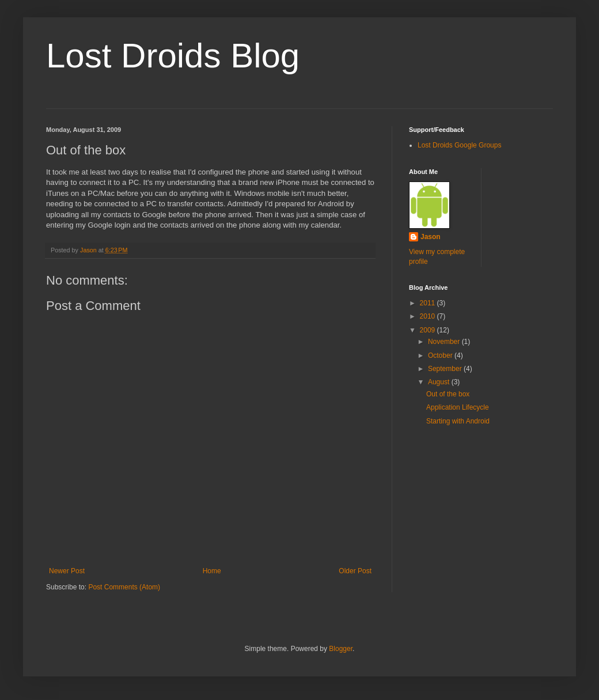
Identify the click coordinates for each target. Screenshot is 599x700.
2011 (429, 303)
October (441, 355)
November (445, 342)
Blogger (341, 649)
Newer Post (67, 571)
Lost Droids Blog (173, 56)
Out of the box (448, 394)
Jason (431, 237)
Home (212, 571)
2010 (429, 316)
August (440, 382)
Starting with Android (458, 421)
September (446, 369)
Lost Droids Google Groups (459, 145)
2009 (429, 330)
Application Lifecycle (458, 407)
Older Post (355, 571)
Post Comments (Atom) (124, 587)
